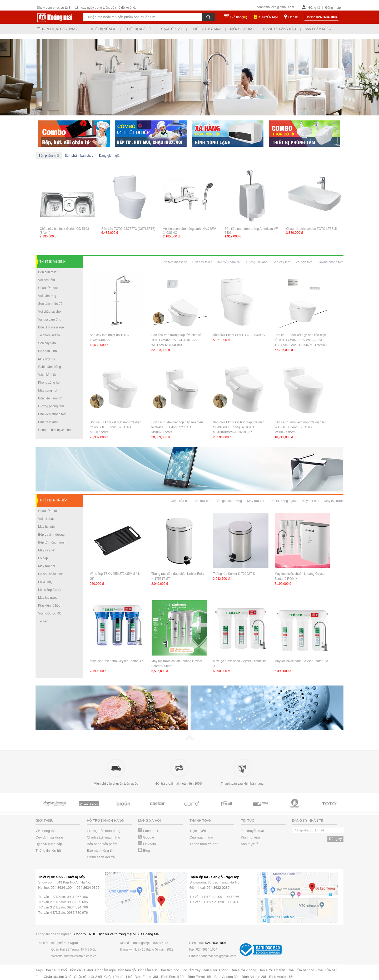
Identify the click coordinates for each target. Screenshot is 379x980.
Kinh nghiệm (250, 837)
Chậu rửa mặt (48, 288)
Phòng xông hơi (49, 383)
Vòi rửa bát (46, 519)
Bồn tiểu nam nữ (50, 398)
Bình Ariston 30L (227, 977)
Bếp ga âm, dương (51, 535)
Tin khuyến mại (252, 831)
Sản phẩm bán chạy (79, 156)
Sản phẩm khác (318, 29)
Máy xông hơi (48, 390)
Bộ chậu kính (48, 351)
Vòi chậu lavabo (49, 312)
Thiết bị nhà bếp (139, 29)
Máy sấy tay (47, 359)
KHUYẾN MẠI (268, 17)
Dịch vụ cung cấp (49, 844)
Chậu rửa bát (48, 511)
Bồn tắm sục (148, 970)
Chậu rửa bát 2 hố (88, 977)
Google (146, 837)
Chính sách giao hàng (103, 837)
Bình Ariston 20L (254, 977)
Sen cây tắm (47, 343)
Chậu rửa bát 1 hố (118, 977)
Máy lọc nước (48, 598)
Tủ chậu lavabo (49, 335)
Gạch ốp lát (172, 29)
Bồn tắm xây (191, 970)
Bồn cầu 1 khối (81, 970)
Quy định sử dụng (49, 837)
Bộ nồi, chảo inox (50, 574)
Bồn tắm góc (169, 970)
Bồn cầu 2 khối (56, 970)
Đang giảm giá (109, 156)
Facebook (148, 831)
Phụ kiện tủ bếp (49, 606)
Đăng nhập (333, 8)
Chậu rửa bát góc (301, 970)
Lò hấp (43, 558)
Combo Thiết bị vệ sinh (54, 430)
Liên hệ (293, 17)
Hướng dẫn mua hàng (104, 831)
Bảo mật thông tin (100, 850)
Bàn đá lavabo (48, 422)
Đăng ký (314, 8)
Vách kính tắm (48, 375)
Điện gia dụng (242, 29)
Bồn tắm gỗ (127, 970)
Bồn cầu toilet (48, 272)
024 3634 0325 (88, 888)
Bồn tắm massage (51, 327)
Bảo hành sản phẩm (102, 844)
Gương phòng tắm (51, 406)
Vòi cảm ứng (47, 296)
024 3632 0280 (218, 888)
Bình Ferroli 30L (147, 977)
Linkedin (147, 844)
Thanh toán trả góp (204, 844)
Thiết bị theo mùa (206, 29)
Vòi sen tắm (47, 280)
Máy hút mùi (47, 527)
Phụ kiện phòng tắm (52, 414)
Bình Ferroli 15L (200, 977)
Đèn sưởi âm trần (272, 970)
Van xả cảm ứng (50, 319)
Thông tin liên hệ (48, 850)
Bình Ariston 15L (282, 977)
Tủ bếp (43, 621)
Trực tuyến (198, 831)
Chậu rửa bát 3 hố (58, 977)
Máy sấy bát (47, 550)
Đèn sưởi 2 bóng (243, 970)
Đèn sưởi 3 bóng (215, 970)
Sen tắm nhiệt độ (50, 304)
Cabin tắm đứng (49, 367)
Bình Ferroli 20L (173, 977)
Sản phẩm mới (49, 156)
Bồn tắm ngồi (106, 970)
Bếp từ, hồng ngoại (52, 542)
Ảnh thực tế (250, 844)
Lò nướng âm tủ (49, 590)
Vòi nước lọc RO (50, 613)
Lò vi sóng (45, 582)
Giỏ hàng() (239, 17)
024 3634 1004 (62, 888)
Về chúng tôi (45, 831)
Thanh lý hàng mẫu (279, 29)
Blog (144, 850)
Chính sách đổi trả (101, 857)
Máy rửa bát (47, 566)
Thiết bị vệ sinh (103, 29)
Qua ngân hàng (201, 837)
